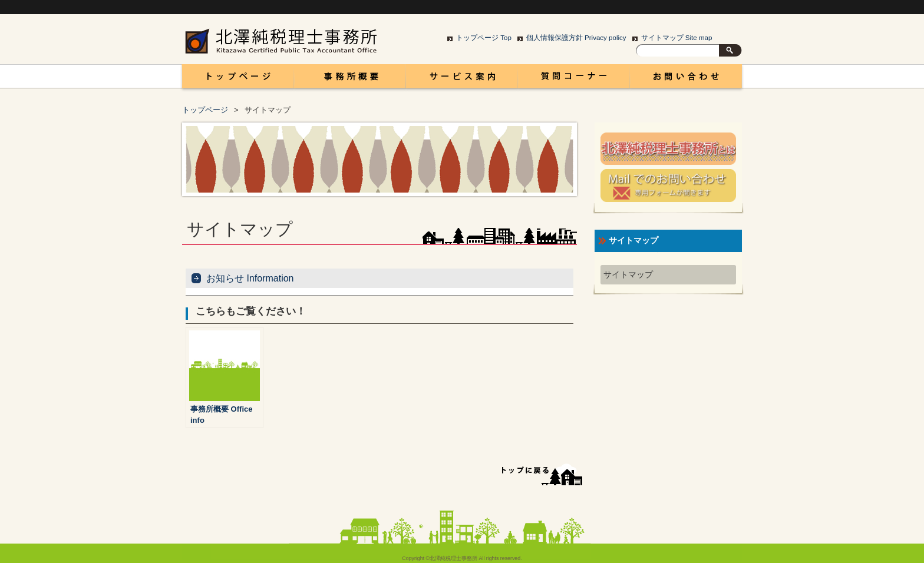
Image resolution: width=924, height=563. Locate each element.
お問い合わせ (686, 80)
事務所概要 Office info (350, 80)
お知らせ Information (250, 278)
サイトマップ (628, 275)
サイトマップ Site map (677, 38)
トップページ (205, 110)
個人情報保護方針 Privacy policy (576, 38)
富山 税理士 (236, 80)
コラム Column (574, 80)
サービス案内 (462, 80)
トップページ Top (484, 38)
